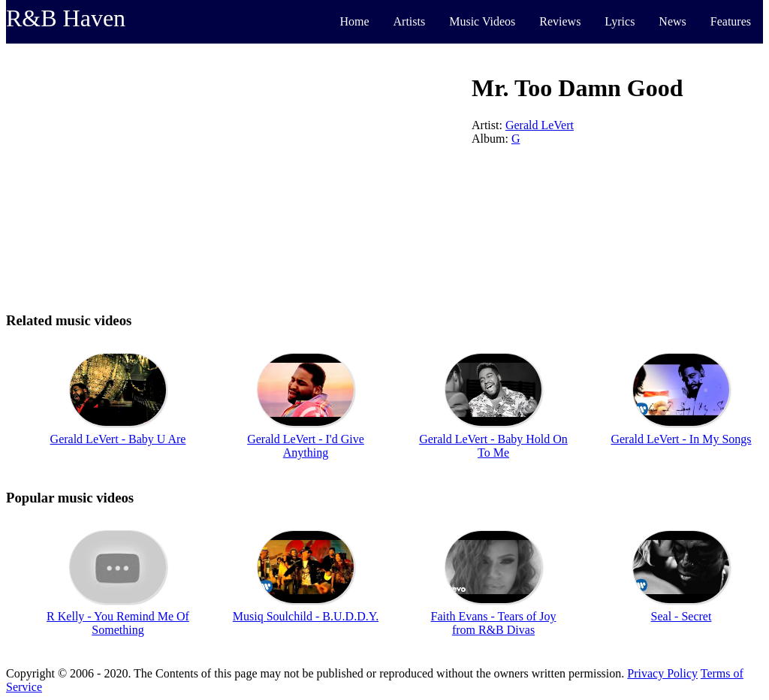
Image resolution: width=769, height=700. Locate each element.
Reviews (560, 21)
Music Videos (482, 21)
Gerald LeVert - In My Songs (681, 439)
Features (731, 21)
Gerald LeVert (540, 125)
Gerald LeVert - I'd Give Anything (306, 446)
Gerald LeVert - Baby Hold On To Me (493, 446)
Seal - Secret (682, 616)
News (672, 21)
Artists (410, 21)
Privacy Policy (662, 673)
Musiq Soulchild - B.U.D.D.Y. (306, 616)
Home (354, 21)
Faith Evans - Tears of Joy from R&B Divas (494, 623)
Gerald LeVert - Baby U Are (118, 439)
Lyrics (620, 21)
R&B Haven (66, 18)
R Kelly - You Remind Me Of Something (118, 623)
